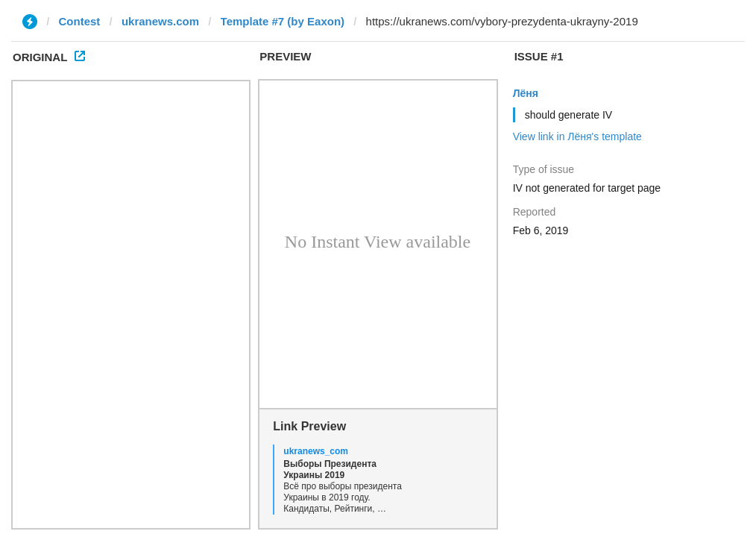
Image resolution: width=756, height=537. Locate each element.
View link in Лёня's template (577, 136)
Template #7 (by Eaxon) (283, 21)
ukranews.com (160, 21)
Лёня (526, 93)
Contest (80, 21)
